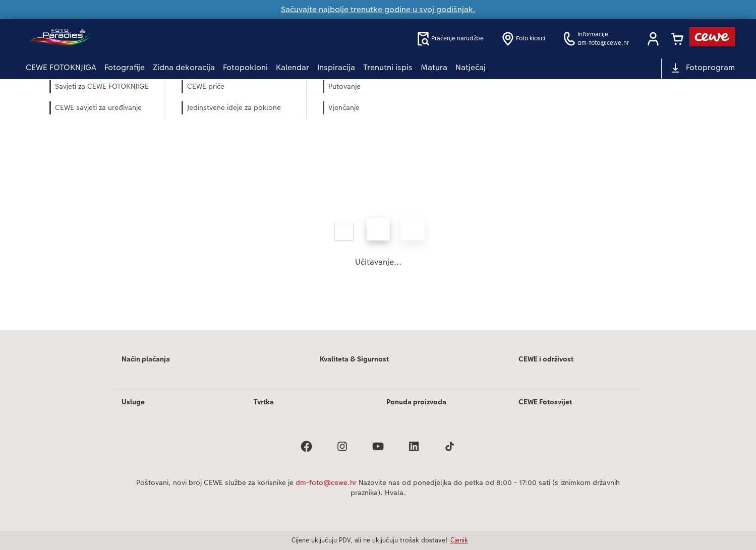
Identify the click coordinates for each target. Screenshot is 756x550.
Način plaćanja (146, 359)
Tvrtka (264, 402)
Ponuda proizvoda (416, 402)
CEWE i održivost (546, 359)
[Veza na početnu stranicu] (125, 39)
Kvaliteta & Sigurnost (354, 359)
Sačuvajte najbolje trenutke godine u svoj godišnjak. (378, 9)
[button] (653, 39)
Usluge (133, 402)
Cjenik (459, 540)
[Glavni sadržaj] (378, 205)
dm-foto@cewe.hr (326, 482)
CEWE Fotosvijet (545, 402)
